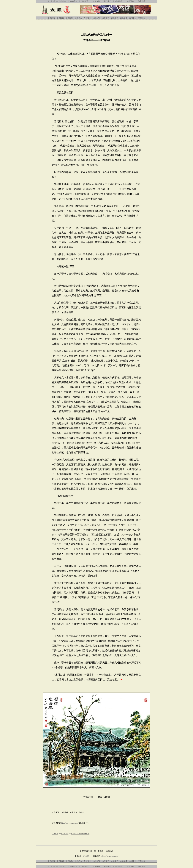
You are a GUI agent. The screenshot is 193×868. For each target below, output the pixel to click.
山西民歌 (69, 18)
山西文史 (106, 18)
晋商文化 (87, 18)
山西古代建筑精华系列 (80, 834)
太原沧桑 (124, 18)
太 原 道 (51, 1)
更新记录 (85, 1)
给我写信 (130, 1)
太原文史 (115, 18)
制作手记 (108, 1)
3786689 (86, 856)
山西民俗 (60, 18)
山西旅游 (51, 18)
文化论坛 (142, 18)
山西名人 (78, 18)
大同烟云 (133, 18)
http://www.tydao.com (69, 823)
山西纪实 (62, 1)
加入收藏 (142, 1)
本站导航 (74, 1)
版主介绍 (96, 1)
